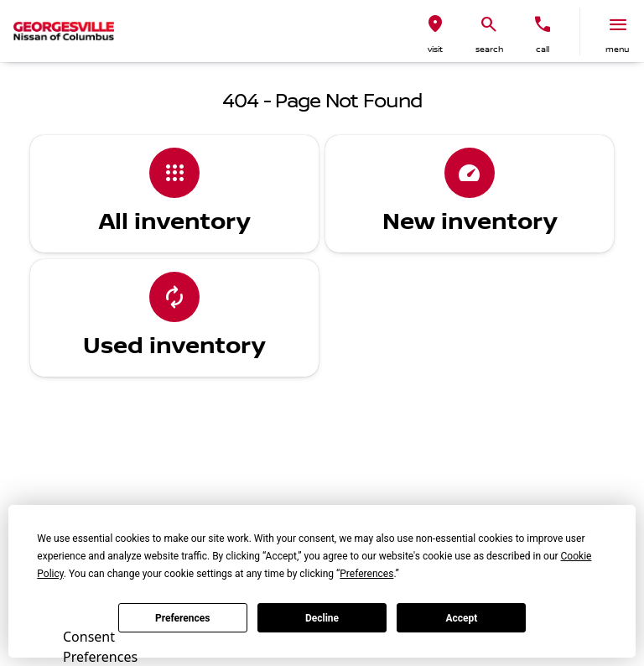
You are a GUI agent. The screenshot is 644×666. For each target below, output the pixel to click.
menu (617, 49)
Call (543, 49)
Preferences (183, 618)
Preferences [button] (366, 574)
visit (435, 49)
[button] (435, 31)
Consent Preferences (100, 645)
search (489, 49)
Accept (461, 618)
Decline (322, 618)
